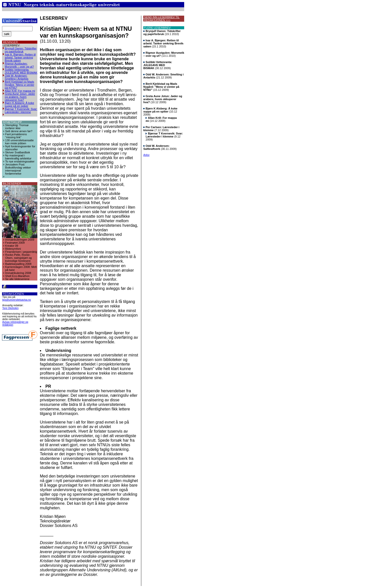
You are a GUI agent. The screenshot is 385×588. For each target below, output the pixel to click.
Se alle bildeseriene (17, 279)
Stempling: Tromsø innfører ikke (17, 127)
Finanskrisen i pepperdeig (21, 252)
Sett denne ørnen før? (19, 131)
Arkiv (146, 155)
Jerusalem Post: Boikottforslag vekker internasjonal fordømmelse (18, 169)
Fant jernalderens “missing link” (16, 136)
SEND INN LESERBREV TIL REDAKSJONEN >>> (161, 19)
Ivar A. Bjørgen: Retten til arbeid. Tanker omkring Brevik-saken (20, 58)
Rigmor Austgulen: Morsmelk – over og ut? (19, 65)
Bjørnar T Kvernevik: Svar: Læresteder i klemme (21, 110)
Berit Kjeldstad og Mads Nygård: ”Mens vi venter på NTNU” (20, 85)
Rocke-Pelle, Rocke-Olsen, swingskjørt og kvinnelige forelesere (19, 258)
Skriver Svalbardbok (18, 152)
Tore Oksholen (10, 308)
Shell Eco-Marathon (18, 276)
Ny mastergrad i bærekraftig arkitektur (18, 157)
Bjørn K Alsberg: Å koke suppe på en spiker (19, 104)
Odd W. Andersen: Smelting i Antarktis (17, 77)
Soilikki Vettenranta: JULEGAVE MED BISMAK (21, 71)
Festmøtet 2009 (15, 243)
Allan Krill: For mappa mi (20, 91)
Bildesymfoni (13, 249)
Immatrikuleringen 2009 (20, 240)
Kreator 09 (12, 246)
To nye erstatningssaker (20, 161)
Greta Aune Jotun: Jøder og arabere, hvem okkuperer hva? (20, 97)
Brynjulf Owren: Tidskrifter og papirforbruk (21, 50)
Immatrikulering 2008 (18, 273)
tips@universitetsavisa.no (17, 300)
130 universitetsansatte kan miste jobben (20, 142)
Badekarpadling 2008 (18, 264)
